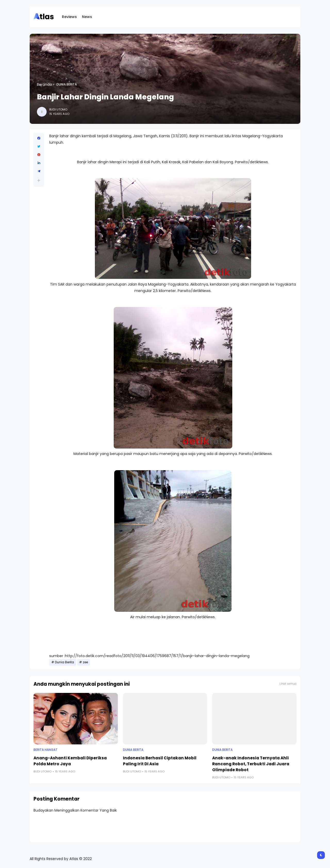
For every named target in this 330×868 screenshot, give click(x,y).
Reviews (69, 17)
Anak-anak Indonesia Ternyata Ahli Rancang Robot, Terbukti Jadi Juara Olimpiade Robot (251, 764)
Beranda (44, 84)
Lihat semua (288, 684)
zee (85, 662)
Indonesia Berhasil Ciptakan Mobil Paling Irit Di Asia (160, 761)
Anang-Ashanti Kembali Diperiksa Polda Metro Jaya (70, 761)
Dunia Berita (67, 84)
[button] (39, 180)
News (87, 17)
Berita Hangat (46, 750)
